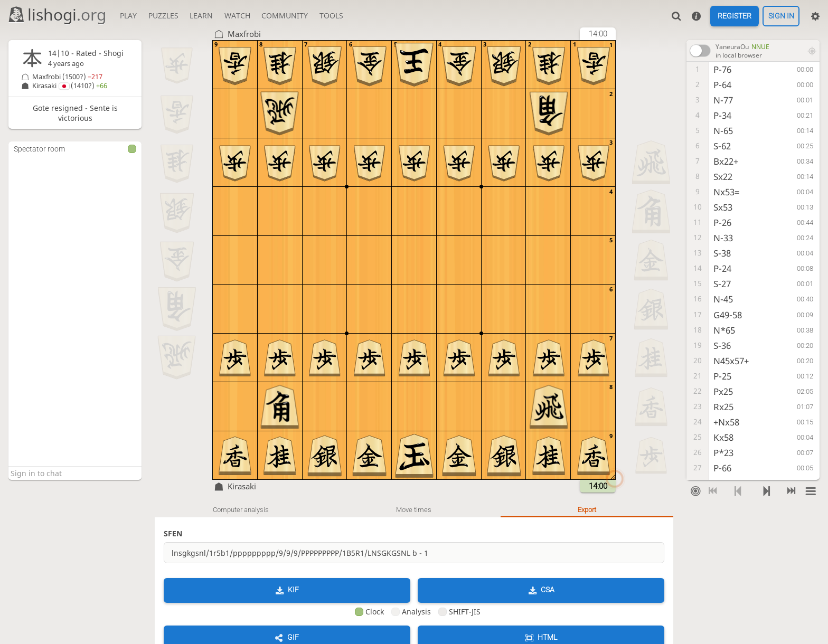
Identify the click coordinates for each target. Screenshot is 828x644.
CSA (548, 590)
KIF (293, 590)
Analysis (411, 612)
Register (735, 16)
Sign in (781, 16)
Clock (369, 612)
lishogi (57, 15)
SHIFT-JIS (459, 612)
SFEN (173, 533)
